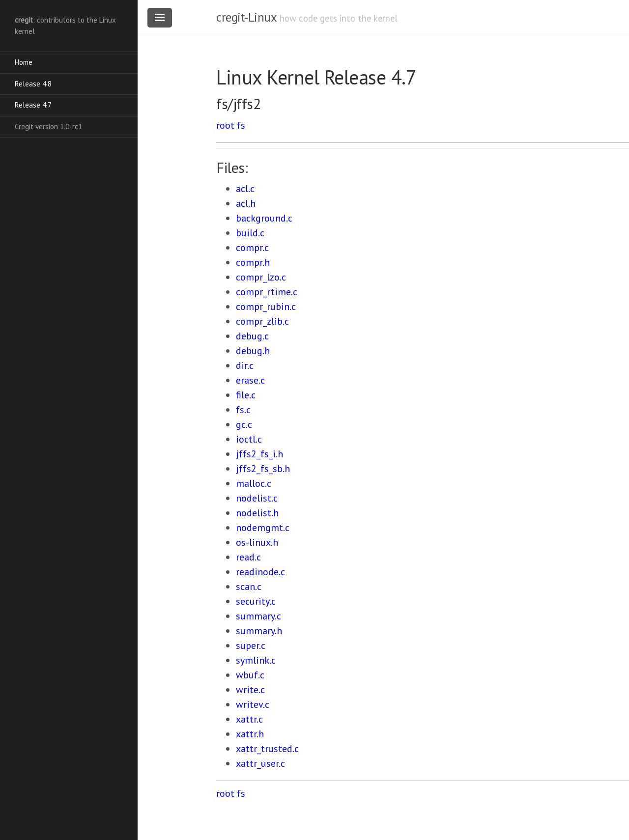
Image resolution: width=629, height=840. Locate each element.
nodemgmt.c (263, 528)
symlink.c (256, 660)
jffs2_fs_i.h (259, 454)
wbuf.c (250, 675)
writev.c (253, 704)
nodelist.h (257, 513)
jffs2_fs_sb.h (263, 469)
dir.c (245, 365)
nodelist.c (257, 498)
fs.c (243, 410)
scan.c (249, 587)
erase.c (250, 380)
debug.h (253, 351)
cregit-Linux (246, 17)
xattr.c (249, 719)
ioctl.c (249, 439)
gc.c (244, 424)
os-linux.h (257, 542)
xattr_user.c (260, 763)
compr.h (253, 262)
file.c (246, 395)
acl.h (246, 203)
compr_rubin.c (266, 307)
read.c (248, 557)
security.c (256, 601)
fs (241, 125)
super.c (251, 645)
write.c (250, 690)
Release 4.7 (33, 105)
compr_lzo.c (261, 277)
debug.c (252, 336)
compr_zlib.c (262, 321)
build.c (250, 233)
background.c (264, 218)
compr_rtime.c (267, 292)
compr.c (252, 248)
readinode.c (260, 572)
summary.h (259, 631)
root (225, 125)
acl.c (245, 189)
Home (24, 62)
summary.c (258, 616)
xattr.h (250, 734)
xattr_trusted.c (267, 749)
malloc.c (254, 483)
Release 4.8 (33, 84)
